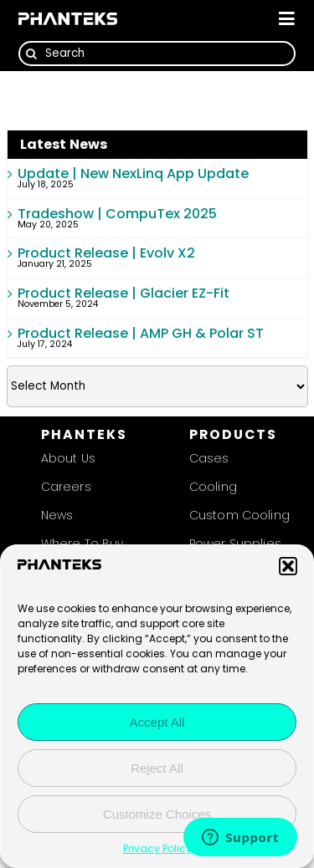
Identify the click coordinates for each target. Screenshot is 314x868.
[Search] (157, 54)
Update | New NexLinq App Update (133, 174)
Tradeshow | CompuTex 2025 (117, 214)
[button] (288, 566)
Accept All (157, 722)
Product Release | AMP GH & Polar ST (141, 333)
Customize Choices (157, 814)
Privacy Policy (157, 848)
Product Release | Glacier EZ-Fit (124, 293)
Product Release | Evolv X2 (106, 253)
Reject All (157, 768)
